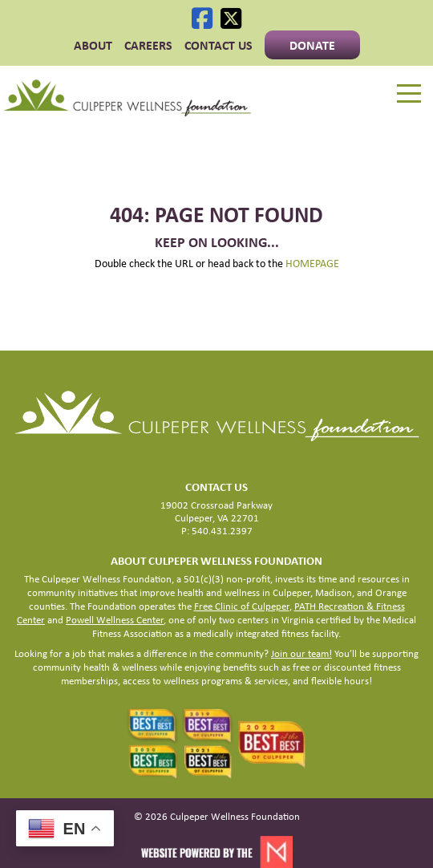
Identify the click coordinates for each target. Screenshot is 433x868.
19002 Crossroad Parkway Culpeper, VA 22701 (216, 511)
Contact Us (219, 45)
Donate (312, 45)
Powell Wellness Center (115, 620)
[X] (231, 18)
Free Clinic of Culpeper (242, 606)
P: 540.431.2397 (217, 531)
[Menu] (409, 94)
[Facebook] (202, 18)
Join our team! (301, 653)
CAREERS (148, 45)
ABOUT (93, 45)
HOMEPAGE (312, 263)
